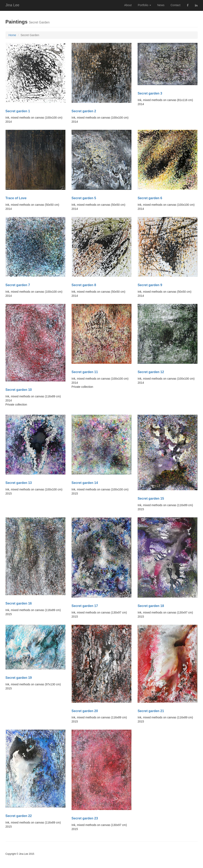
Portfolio (144, 5)
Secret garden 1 (18, 111)
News (161, 5)
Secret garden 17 (85, 606)
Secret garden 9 (150, 285)
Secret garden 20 (85, 711)
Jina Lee (12, 5)
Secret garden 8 (84, 285)
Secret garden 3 (150, 93)
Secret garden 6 (150, 198)
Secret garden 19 (19, 678)
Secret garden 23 (85, 818)
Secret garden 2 (84, 111)
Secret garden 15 (151, 498)
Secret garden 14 (85, 483)
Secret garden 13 (19, 483)
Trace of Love (16, 198)
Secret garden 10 (19, 390)
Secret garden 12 (151, 372)
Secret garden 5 (84, 198)
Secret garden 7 (18, 285)
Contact (175, 5)
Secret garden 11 (85, 372)
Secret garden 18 (151, 606)
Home (12, 35)
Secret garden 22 (19, 816)
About (128, 5)
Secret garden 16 (19, 603)
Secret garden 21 (151, 711)
